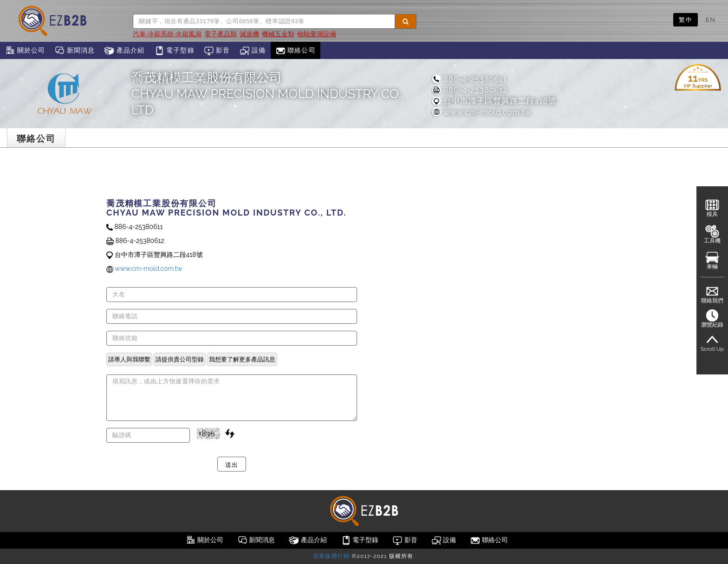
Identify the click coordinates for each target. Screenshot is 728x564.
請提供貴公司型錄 (180, 359)
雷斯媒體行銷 (331, 556)
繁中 (686, 20)
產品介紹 (124, 51)
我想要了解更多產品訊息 (242, 359)
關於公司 (25, 51)
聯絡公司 (296, 51)
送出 (231, 464)
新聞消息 (75, 51)
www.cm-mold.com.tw (481, 112)
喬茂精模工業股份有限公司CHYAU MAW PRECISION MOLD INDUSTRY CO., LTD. (268, 94)
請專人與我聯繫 (129, 359)
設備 (253, 51)
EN (711, 20)
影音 (217, 51)
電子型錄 (174, 51)
